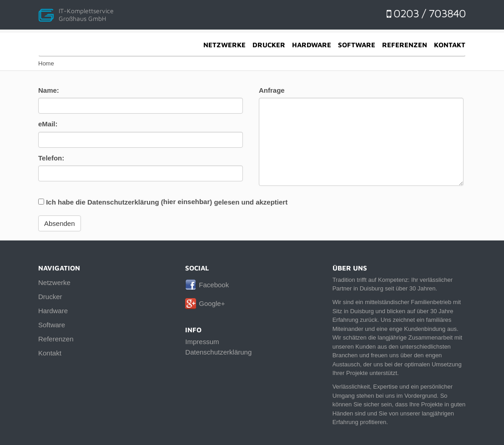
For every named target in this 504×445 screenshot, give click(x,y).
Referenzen (405, 45)
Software (357, 45)
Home (46, 63)
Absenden (60, 223)
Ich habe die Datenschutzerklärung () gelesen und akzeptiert (163, 202)
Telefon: (51, 158)
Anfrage (272, 90)
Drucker (269, 45)
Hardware (312, 45)
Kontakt (450, 45)
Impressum (202, 342)
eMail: (48, 124)
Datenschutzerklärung (218, 352)
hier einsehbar (187, 202)
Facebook (214, 285)
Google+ (212, 303)
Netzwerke (224, 45)
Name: (49, 90)
